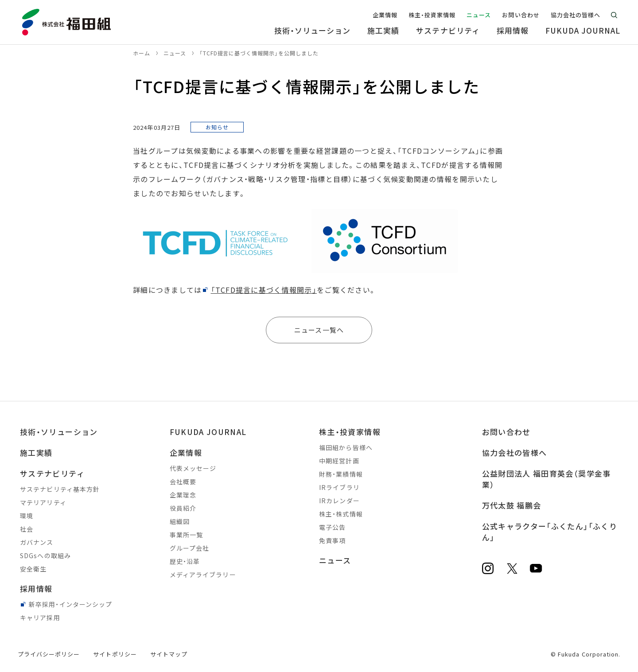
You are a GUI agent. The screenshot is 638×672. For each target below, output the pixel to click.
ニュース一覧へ (319, 330)
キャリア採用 (40, 618)
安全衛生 (33, 569)
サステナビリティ (52, 473)
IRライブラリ (339, 487)
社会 (27, 529)
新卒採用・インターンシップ (71, 604)
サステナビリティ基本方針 (60, 489)
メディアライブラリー (203, 575)
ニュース (335, 560)
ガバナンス (37, 542)
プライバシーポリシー (49, 654)
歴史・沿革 (185, 561)
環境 (27, 516)
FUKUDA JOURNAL (208, 432)
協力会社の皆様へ (515, 453)
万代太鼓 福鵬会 (512, 505)
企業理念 (183, 495)
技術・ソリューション (59, 432)
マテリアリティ (43, 502)
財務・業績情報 (341, 474)
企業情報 (186, 453)
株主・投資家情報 (350, 432)
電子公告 (332, 527)
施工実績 (36, 453)
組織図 (180, 521)
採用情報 (36, 588)
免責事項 (332, 540)
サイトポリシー (115, 654)
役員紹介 (183, 508)
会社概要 (183, 482)
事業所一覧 (187, 535)
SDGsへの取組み (45, 555)
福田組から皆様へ (346, 447)
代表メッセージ (193, 468)
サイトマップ (169, 654)
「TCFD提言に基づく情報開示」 (264, 290)
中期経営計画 (339, 461)
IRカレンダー (339, 501)
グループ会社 (190, 548)
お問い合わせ (506, 432)
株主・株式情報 (341, 514)
